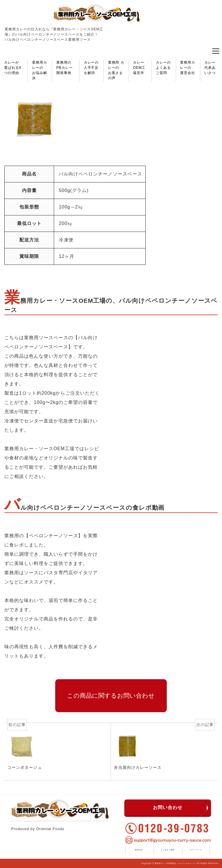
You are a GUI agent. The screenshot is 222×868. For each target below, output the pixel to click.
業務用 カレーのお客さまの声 (116, 70)
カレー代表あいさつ (210, 68)
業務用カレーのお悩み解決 (40, 70)
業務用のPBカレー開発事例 (65, 68)
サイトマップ (196, 850)
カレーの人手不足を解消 (91, 68)
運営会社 (139, 850)
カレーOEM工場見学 (139, 68)
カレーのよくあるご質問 (163, 68)
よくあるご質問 (168, 850)
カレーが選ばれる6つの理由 (13, 68)
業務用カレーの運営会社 (188, 68)
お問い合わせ (168, 807)
